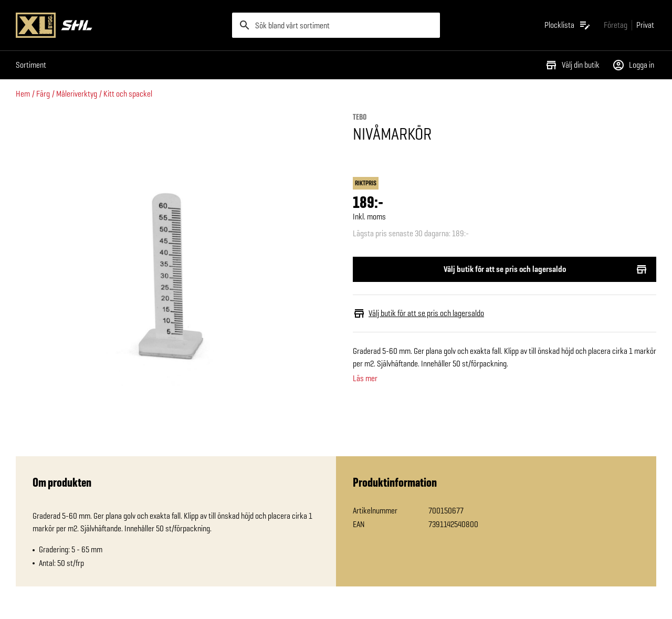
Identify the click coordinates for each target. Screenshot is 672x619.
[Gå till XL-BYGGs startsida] (120, 25)
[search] (336, 25)
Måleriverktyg (77, 94)
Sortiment (31, 65)
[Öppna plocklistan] (568, 25)
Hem (23, 94)
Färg (43, 94)
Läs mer (365, 379)
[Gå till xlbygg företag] (616, 25)
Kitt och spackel (128, 94)
